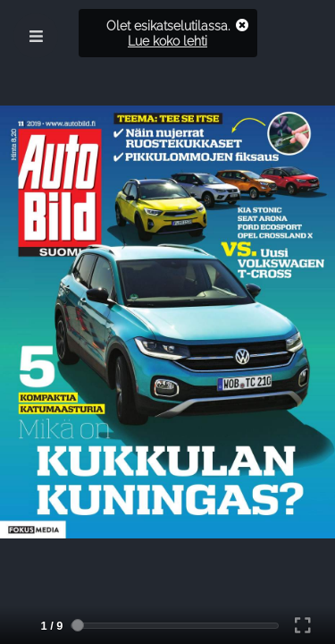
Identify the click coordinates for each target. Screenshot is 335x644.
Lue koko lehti (167, 41)
